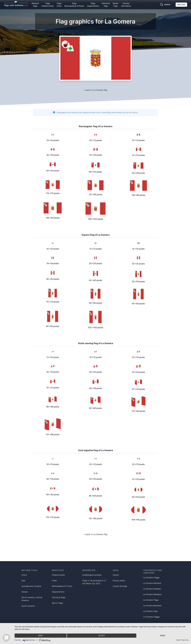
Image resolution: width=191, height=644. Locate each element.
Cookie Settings (120, 586)
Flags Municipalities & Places (74, 5)
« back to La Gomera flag (96, 90)
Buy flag (181, 5)
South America (28, 606)
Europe (25, 592)
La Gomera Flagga (151, 617)
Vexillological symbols (92, 575)
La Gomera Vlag (150, 611)
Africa (24, 575)
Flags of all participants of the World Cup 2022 (94, 582)
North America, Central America (32, 599)
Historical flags (106, 5)
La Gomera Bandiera (152, 594)
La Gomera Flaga (151, 600)
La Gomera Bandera (152, 583)
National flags (35, 5)
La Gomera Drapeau (152, 589)
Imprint (116, 575)
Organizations (58, 592)
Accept (102, 636)
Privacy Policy (185, 640)
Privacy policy (119, 581)
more (163, 636)
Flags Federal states (48, 5)
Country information (126, 5)
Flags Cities (59, 5)
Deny (41, 636)
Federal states (58, 575)
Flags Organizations (93, 5)
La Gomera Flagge (151, 578)
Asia (23, 581)
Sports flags (115, 5)
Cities (54, 581)
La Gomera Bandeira (152, 606)
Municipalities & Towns (62, 586)
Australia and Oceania (31, 586)
